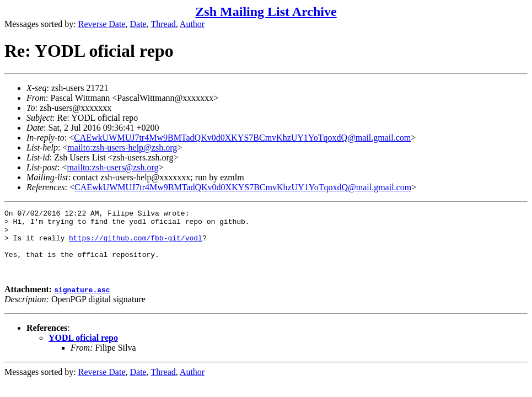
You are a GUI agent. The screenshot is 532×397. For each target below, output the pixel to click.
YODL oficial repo (83, 351)
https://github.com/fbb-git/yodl (136, 244)
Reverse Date (102, 24)
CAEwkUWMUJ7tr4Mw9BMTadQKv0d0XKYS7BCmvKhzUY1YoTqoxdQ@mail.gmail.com (242, 138)
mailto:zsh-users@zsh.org (112, 167)
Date (138, 24)
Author (192, 24)
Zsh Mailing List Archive (266, 12)
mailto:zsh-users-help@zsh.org (122, 147)
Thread (163, 24)
